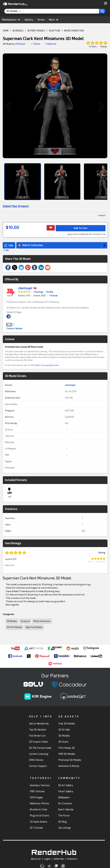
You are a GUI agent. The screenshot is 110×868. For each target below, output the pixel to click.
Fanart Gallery (66, 791)
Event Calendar (66, 810)
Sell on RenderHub (39, 724)
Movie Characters (42, 621)
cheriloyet (20, 44)
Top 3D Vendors (38, 730)
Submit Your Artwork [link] (16, 206)
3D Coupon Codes (38, 742)
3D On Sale (64, 730)
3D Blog (62, 822)
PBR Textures (37, 791)
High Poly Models (34, 627)
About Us (36, 859)
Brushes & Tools (39, 810)
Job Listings (64, 828)
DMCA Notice (36, 760)
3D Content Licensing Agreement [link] (45, 365)
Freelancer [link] (51, 44)
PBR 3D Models (67, 754)
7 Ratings (38, 292)
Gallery (29, 20)
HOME (6, 31)
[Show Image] (23, 182)
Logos (47, 859)
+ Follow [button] (36, 44)
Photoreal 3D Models (70, 760)
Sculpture (25, 621)
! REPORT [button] (102, 216)
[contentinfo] (15, 11)
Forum (41, 20)
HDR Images (36, 797)
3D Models (12, 621)
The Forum (64, 816)
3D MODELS (18, 31)
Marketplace (11, 20)
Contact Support (38, 766)
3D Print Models (14, 627)
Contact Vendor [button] (15, 328)
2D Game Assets (39, 822)
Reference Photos (39, 803)
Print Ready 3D (67, 748)
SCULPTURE (55, 31)
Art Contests (65, 803)
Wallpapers (64, 797)
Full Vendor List (37, 736)
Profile (50, 292)
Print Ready (11, 423)
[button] (106, 3)
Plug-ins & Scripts (39, 816)
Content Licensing (39, 754)
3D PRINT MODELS (36, 31)
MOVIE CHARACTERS (74, 31)
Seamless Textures (40, 785)
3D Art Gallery (66, 785)
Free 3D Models (67, 724)
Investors (72, 859)
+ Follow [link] (53, 296)
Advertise (59, 859)
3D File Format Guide (40, 748)
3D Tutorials (36, 828)
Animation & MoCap (69, 766)
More (54, 20)
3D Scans (63, 742)
